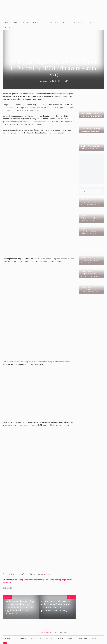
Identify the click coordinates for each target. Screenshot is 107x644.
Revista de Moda (61, 632)
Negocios (53, 23)
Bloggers (78, 23)
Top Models (38, 23)
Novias (66, 23)
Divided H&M (7, 588)
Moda (25, 23)
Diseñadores (11, 23)
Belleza (9, 28)
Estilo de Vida (93, 23)
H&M (66, 81)
